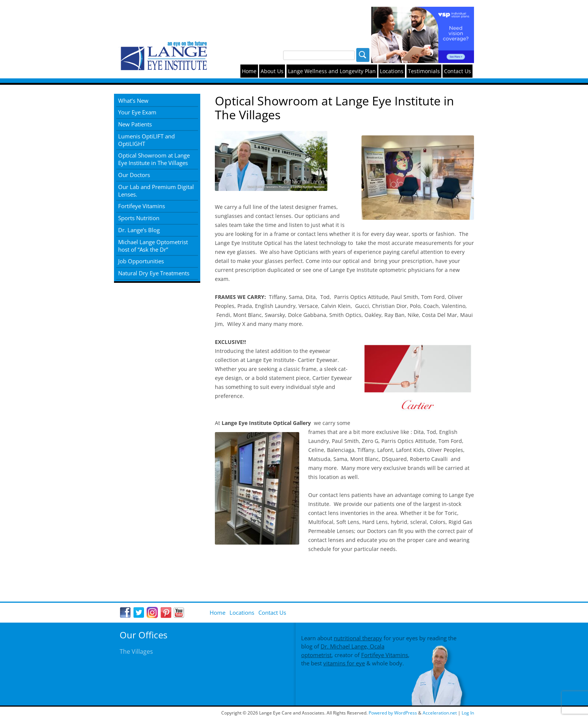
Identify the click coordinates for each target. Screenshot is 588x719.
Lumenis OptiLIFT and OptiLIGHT (146, 140)
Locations (392, 71)
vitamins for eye (344, 663)
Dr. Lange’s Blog (139, 230)
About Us (272, 71)
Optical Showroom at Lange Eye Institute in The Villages (154, 159)
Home (249, 71)
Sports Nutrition (139, 218)
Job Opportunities (141, 261)
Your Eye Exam (137, 112)
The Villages (136, 651)
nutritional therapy (358, 638)
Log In (468, 713)
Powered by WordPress (393, 713)
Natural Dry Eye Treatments (154, 273)
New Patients (135, 124)
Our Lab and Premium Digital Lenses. (156, 191)
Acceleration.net (440, 713)
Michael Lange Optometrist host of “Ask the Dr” (153, 246)
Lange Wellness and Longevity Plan (332, 71)
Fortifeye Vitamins (142, 206)
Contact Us (457, 71)
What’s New (133, 101)
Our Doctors (134, 175)
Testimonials (424, 71)
